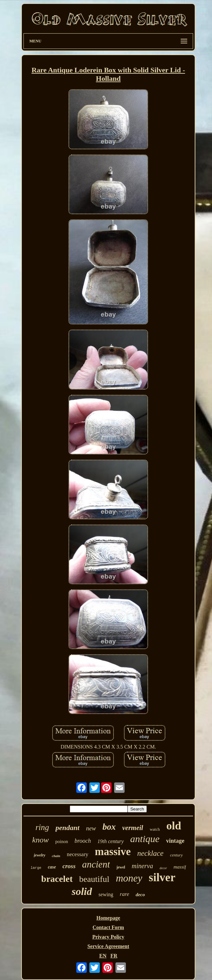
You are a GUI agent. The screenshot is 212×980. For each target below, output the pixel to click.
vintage (175, 841)
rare (124, 894)
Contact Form (108, 927)
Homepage (108, 918)
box (109, 827)
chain (56, 856)
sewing (106, 894)
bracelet (57, 879)
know (41, 840)
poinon (62, 842)
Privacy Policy (108, 937)
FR (114, 956)
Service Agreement (108, 946)
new (91, 828)
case (52, 867)
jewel (121, 867)
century (176, 855)
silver (162, 877)
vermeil (133, 828)
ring (42, 827)
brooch (83, 841)
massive (113, 852)
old (174, 826)
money (129, 878)
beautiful (94, 879)
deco (140, 895)
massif (180, 867)
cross (69, 866)
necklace (150, 853)
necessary (78, 854)
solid (82, 891)
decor (163, 868)
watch (155, 829)
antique (145, 839)
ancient (96, 864)
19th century (111, 841)
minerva (143, 866)
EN (103, 956)
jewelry (40, 855)
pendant (67, 828)
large (36, 868)
